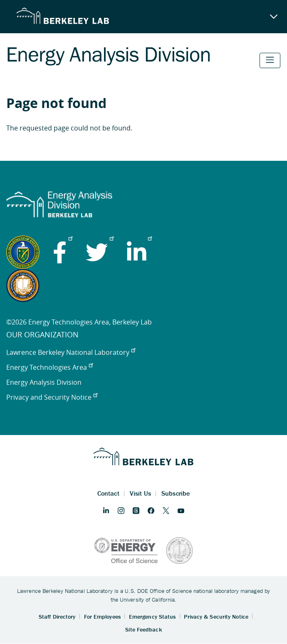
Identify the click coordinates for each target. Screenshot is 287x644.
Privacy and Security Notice (52, 397)
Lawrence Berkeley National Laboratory (71, 352)
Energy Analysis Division (44, 382)
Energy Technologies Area (49, 367)
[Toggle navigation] (270, 60)
